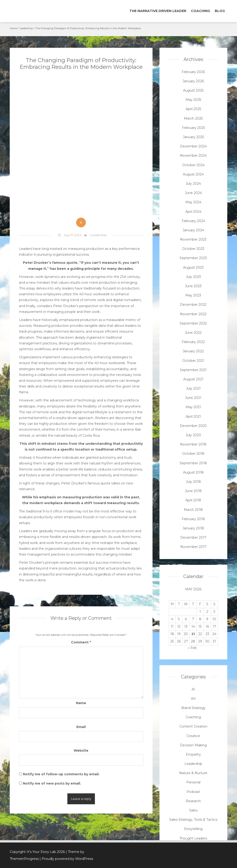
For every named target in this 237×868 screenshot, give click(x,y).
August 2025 (193, 90)
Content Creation (193, 726)
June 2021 (193, 398)
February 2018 (193, 519)
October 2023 (193, 249)
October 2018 (193, 454)
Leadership (26, 28)
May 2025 (193, 100)
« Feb (192, 648)
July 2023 (193, 277)
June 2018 (193, 491)
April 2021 (193, 417)
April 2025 (193, 109)
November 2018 (193, 444)
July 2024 (193, 184)
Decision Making (193, 745)
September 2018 (193, 463)
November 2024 (193, 156)
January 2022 (193, 351)
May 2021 (193, 407)
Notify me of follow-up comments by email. (61, 774)
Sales (193, 810)
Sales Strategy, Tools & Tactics (193, 820)
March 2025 (193, 118)
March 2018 (193, 510)
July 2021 (193, 388)
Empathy (193, 754)
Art (193, 699)
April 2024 (193, 212)
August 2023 (193, 267)
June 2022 (193, 333)
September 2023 (193, 258)
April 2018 (193, 500)
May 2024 (193, 202)
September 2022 (193, 323)
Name (81, 703)
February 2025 (193, 128)
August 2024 (193, 174)
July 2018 (193, 482)
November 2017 (193, 547)
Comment (81, 642)
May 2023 (193, 295)
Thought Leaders (193, 838)
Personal (193, 782)
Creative (193, 736)
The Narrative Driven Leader (158, 11)
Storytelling (193, 829)
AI (193, 689)
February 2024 (193, 221)
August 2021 (193, 379)
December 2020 (193, 426)
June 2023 (193, 286)
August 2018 (193, 472)
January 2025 (193, 137)
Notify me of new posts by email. (52, 783)
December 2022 (193, 305)
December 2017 (193, 537)
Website (81, 750)
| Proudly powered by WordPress (66, 859)
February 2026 (193, 72)
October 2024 (193, 165)
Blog (220, 11)
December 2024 (193, 146)
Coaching (201, 11)
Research (193, 801)
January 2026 (193, 81)
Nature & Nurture (193, 773)
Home (13, 28)
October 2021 (193, 361)
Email (81, 727)
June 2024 (193, 193)
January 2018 (193, 528)
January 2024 (193, 230)
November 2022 (193, 314)
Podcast (193, 792)
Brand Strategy (193, 708)
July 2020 (193, 435)
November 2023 (193, 239)
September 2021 (193, 370)
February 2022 (193, 342)
